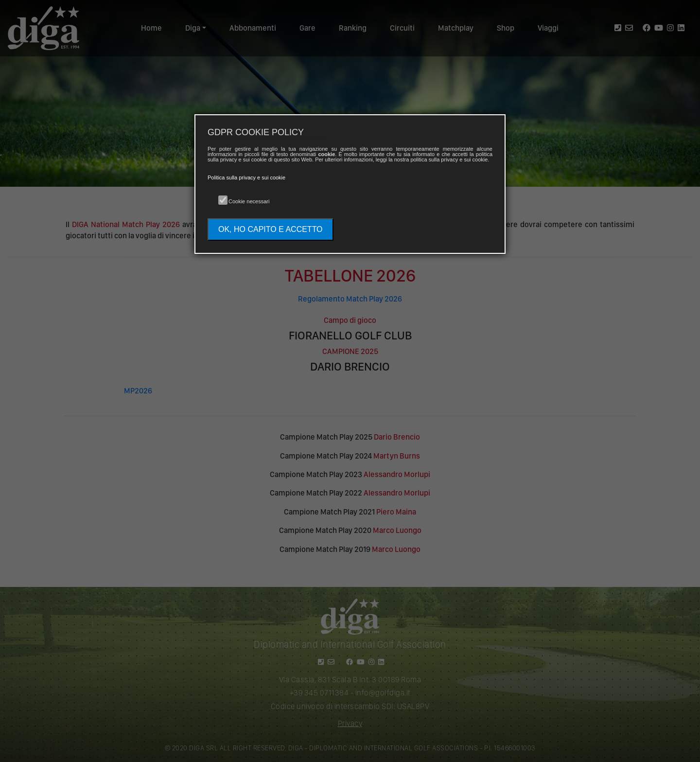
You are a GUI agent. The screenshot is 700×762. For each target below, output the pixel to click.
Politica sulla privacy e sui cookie (246, 177)
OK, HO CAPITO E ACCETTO (271, 229)
